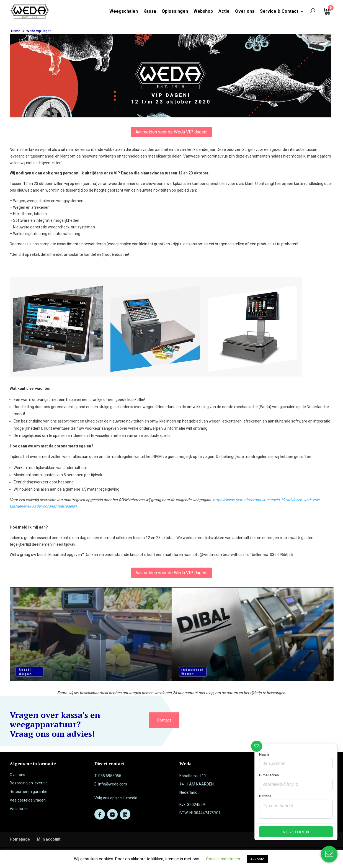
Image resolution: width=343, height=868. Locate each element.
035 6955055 (110, 776)
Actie (224, 11)
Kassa (150, 11)
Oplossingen (175, 11)
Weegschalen (124, 11)
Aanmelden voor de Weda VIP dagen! (171, 132)
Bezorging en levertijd (29, 783)
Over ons (245, 11)
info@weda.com (113, 784)
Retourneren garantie (29, 792)
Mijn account (49, 839)
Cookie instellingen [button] (223, 859)
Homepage (20, 839)
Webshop (203, 11)
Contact (164, 720)
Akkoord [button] (257, 859)
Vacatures (19, 809)
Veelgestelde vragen (28, 800)
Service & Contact (282, 11)
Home (16, 31)
